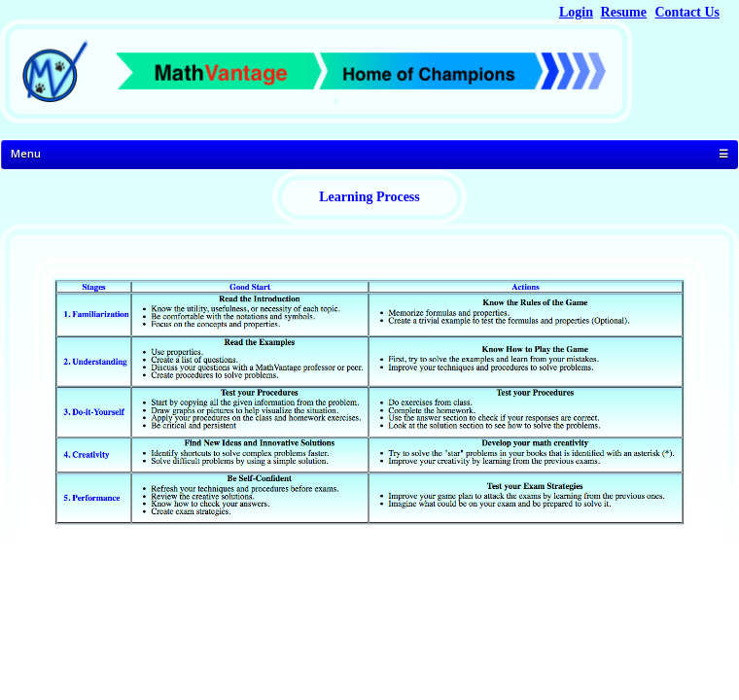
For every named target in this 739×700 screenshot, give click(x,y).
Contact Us (688, 12)
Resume (624, 12)
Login (576, 12)
